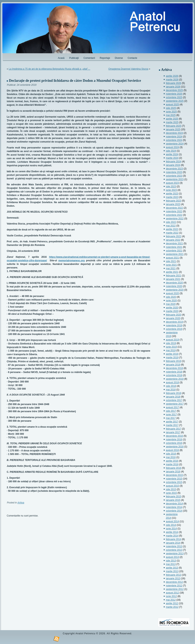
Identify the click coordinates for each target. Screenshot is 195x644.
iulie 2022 (171, 222)
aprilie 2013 (172, 568)
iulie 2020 (171, 297)
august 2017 (172, 407)
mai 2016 (171, 457)
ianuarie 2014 (173, 543)
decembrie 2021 (174, 244)
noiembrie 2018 (174, 372)
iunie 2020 (171, 301)
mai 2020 (171, 304)
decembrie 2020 (174, 283)
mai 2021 (171, 268)
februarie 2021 (173, 276)
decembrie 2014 (174, 504)
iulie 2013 (171, 561)
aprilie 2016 (172, 461)
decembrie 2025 (174, 90)
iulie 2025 (171, 108)
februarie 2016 (173, 468)
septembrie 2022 (175, 219)
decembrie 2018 (174, 368)
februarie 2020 (173, 315)
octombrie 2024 (174, 140)
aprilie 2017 (172, 422)
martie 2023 (172, 197)
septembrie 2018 (175, 379)
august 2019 (172, 340)
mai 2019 (171, 350)
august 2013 (172, 557)
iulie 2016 (171, 454)
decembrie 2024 (174, 133)
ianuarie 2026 (173, 87)
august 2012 (172, 593)
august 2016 (172, 450)
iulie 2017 (171, 411)
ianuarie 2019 (173, 365)
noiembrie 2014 (174, 507)
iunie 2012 (171, 596)
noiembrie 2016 (174, 439)
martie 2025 (172, 122)
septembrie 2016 (175, 447)
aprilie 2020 (172, 308)
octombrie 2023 (174, 176)
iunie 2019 (171, 347)
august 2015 (172, 486)
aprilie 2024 (172, 154)
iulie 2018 (171, 386)
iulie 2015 (171, 489)
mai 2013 (171, 564)
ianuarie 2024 (173, 165)
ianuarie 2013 (173, 578)
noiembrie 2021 (174, 247)
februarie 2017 (173, 429)
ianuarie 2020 (173, 318)
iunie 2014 (171, 529)
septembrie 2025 (175, 101)
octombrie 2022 (174, 215)
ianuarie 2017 (173, 432)
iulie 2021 (171, 261)
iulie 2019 (171, 343)
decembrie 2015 (174, 475)
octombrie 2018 (174, 375)
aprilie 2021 (172, 272)
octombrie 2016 (174, 443)
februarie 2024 (173, 162)
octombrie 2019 (174, 329)
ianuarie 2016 (173, 472)
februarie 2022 (173, 236)
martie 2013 (172, 571)
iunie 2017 (171, 415)
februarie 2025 (173, 126)
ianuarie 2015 (173, 500)
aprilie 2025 (172, 119)
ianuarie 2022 (173, 240)
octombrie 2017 (174, 400)
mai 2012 (171, 600)
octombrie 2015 (174, 482)
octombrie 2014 (174, 511)
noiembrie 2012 (174, 586)
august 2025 (172, 105)
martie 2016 (172, 464)
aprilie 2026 (172, 76)
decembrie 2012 (174, 582)
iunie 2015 (171, 493)
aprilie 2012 (172, 603)
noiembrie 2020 (174, 286)
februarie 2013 (173, 575)
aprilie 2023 (172, 194)
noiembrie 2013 (174, 546)
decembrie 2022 (174, 208)
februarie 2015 (173, 497)
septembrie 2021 (175, 254)
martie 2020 (172, 311)
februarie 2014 (173, 539)
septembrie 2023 (175, 179)
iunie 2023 (171, 190)
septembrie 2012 (175, 589)
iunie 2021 (171, 265)
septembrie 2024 (175, 144)
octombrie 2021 (174, 251)
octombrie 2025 (174, 97)
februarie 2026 (173, 83)
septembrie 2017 (175, 404)
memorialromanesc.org (72, 261)
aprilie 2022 (172, 229)
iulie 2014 (171, 525)
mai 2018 (171, 390)
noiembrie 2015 (174, 479)
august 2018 (172, 382)
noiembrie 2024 (174, 137)
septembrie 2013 (175, 554)
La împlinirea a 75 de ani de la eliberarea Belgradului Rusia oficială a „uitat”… (50, 69)
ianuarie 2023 (173, 204)
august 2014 (172, 521)
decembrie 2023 (174, 169)
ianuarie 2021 (173, 279)
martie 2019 (172, 358)
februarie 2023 (173, 201)
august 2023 (172, 183)
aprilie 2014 (172, 532)
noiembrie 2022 (174, 211)
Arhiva (21, 503)
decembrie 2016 (174, 436)
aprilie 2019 (172, 354)
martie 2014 (172, 536)
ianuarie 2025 (173, 129)
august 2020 (172, 293)
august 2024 (172, 147)
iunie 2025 (171, 112)
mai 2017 (171, 418)
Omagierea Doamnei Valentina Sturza (128, 69)
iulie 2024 (171, 151)
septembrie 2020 (175, 290)
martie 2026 (172, 80)
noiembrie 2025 (174, 94)
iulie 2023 (171, 186)
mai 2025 (171, 115)
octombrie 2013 (174, 550)
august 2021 (172, 258)
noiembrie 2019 (174, 325)
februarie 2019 (173, 361)
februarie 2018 (173, 393)
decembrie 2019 (174, 322)
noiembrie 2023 (174, 172)
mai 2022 (171, 226)
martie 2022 (172, 233)
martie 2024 (172, 158)
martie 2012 (172, 607)
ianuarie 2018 (173, 397)
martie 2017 (172, 425)
